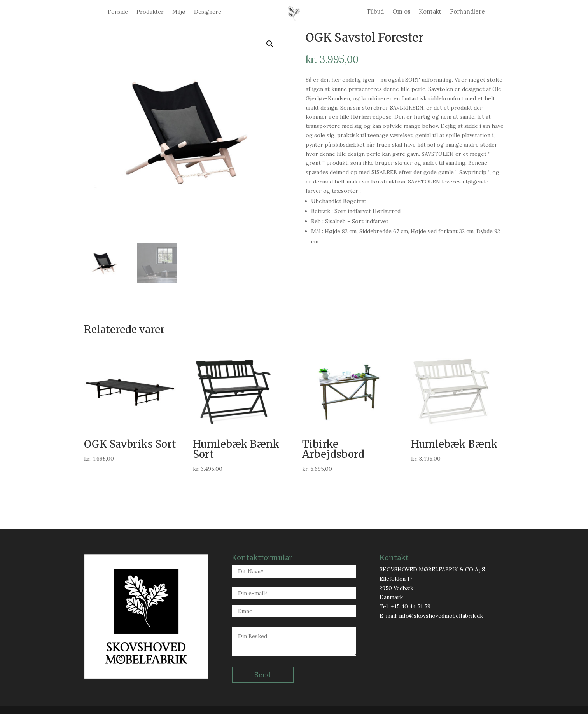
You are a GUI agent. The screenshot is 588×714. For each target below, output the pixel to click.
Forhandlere (467, 12)
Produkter (150, 12)
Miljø (179, 12)
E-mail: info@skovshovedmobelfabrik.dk (431, 616)
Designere (208, 12)
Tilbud (375, 12)
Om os (401, 12)
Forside (118, 12)
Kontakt (430, 12)
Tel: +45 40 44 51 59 (405, 606)
